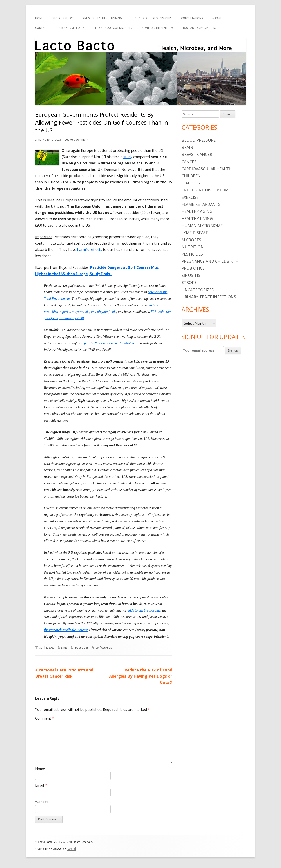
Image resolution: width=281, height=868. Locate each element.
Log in (71, 849)
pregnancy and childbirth (210, 261)
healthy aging (197, 211)
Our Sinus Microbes (71, 28)
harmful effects (90, 249)
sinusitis (191, 275)
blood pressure (199, 140)
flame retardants (201, 204)
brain (187, 147)
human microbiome (202, 226)
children (191, 176)
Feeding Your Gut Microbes (113, 28)
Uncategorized (198, 290)
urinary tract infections (209, 297)
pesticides (82, 648)
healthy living (197, 218)
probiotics (193, 268)
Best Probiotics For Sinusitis (152, 18)
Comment (45, 718)
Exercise (190, 197)
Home (39, 18)
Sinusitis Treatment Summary (102, 18)
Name (41, 769)
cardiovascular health (207, 169)
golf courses (104, 648)
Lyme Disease (195, 233)
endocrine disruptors (205, 190)
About (217, 18)
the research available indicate (66, 630)
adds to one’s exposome (144, 610)
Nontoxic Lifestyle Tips (158, 28)
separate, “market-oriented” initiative (108, 343)
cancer (189, 162)
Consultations (192, 18)
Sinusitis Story (63, 18)
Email (41, 785)
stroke (189, 282)
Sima (38, 139)
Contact (41, 28)
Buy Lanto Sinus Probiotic (202, 28)
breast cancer (197, 154)
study (128, 157)
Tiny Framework (54, 849)
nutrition (193, 247)
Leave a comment (77, 139)
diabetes (191, 183)
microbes (191, 240)
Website (42, 802)
